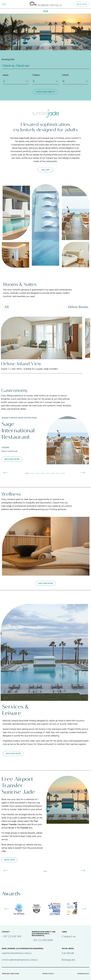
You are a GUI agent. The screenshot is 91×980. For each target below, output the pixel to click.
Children (36, 75)
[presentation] (73, 473)
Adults (6, 75)
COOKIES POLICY (83, 974)
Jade (45, 11)
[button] (18, 473)
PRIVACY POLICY (48, 974)
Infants (65, 75)
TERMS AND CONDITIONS (10, 974)
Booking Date (8, 59)
